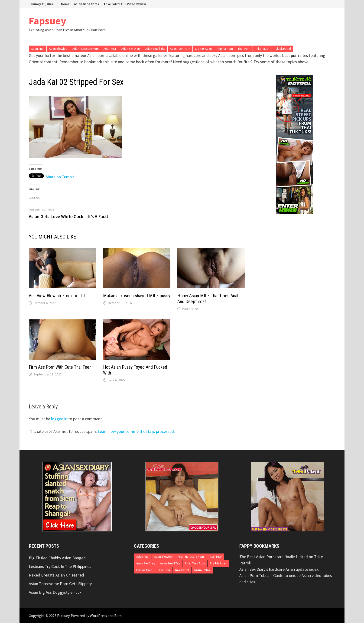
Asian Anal (38, 49)
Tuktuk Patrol (283, 49)
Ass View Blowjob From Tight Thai (60, 296)
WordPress (98, 616)
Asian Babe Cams (86, 4)
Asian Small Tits (155, 49)
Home (65, 4)
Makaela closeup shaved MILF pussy (137, 296)
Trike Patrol (262, 49)
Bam (118, 616)
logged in (59, 419)
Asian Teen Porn (180, 49)
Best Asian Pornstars (265, 557)
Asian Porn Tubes (254, 575)
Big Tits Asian (203, 49)
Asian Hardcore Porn (86, 49)
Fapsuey (47, 21)
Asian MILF (110, 49)
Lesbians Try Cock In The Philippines (60, 566)
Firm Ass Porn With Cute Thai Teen (60, 367)
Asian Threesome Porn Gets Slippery (60, 584)
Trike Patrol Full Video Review (125, 4)
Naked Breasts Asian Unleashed (56, 575)
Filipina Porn (225, 49)
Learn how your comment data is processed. (136, 431)
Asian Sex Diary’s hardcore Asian (267, 569)
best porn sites (295, 55)
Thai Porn (244, 49)
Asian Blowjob (58, 49)
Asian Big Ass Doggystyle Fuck (55, 592)
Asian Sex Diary (131, 49)
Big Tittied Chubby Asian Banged (57, 558)
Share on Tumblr (60, 176)
